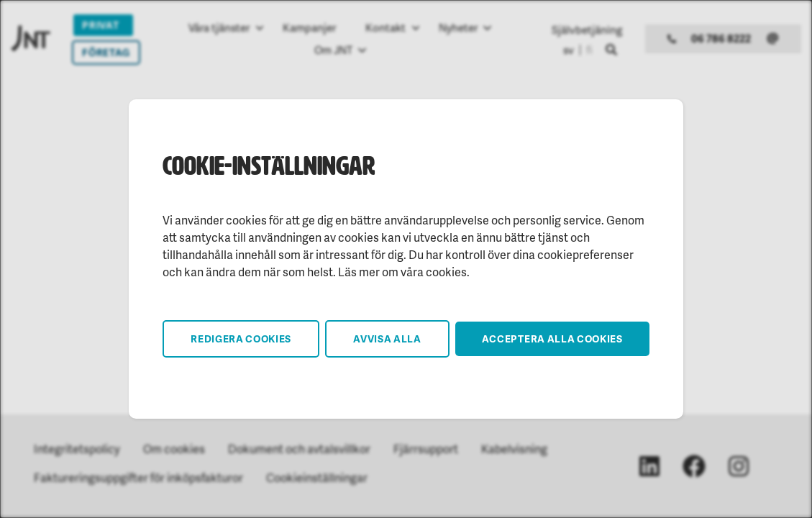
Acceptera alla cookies (552, 338)
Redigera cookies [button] (241, 338)
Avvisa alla (387, 338)
